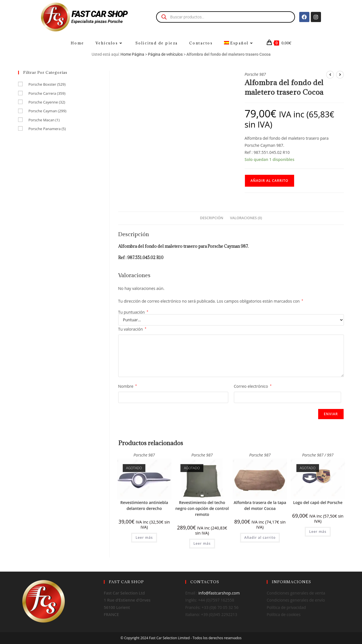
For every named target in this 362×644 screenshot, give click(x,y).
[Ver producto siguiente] (340, 75)
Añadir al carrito (270, 181)
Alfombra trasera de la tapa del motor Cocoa (260, 505)
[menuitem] (239, 43)
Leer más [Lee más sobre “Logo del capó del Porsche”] (318, 532)
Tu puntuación (133, 312)
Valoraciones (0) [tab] (246, 218)
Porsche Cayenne (47, 102)
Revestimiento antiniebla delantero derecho (144, 505)
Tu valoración (132, 329)
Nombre (128, 386)
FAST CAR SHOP (100, 14)
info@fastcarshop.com (219, 593)
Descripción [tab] (212, 218)
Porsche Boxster (47, 84)
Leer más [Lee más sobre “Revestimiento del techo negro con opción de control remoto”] (202, 543)
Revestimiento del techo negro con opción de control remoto (202, 508)
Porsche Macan (44, 120)
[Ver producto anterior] (330, 75)
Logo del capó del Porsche (318, 502)
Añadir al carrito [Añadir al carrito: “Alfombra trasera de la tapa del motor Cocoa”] (260, 538)
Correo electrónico (253, 386)
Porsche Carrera (47, 93)
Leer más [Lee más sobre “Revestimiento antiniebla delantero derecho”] (144, 538)
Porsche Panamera (47, 129)
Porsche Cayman (47, 111)
